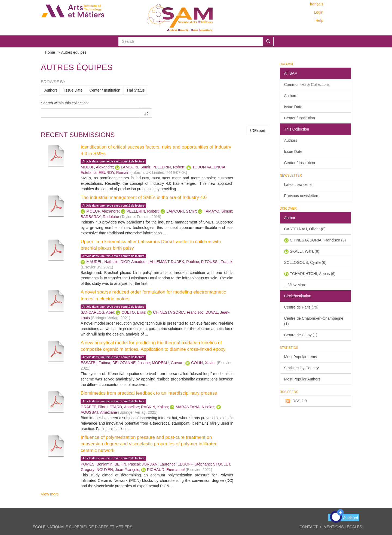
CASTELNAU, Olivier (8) (305, 229)
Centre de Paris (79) (301, 307)
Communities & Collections (307, 84)
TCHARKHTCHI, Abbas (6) (313, 274)
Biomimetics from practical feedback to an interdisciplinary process (149, 393)
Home (50, 52)
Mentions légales (343, 527)
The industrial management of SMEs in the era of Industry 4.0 (144, 197)
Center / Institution (105, 90)
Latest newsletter (299, 185)
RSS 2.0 (295, 401)
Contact (309, 527)
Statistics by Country (302, 368)
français (316, 4)
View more (50, 494)
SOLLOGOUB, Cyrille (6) (305, 262)
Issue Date (73, 90)
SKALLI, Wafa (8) (305, 251)
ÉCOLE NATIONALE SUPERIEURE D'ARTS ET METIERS (82, 527)
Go (146, 113)
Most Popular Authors (302, 379)
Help (319, 20)
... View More (295, 285)
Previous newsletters (302, 196)
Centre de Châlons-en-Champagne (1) (314, 321)
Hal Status (136, 90)
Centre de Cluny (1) (301, 335)
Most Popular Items (301, 357)
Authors (51, 90)
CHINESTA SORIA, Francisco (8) (318, 240)
